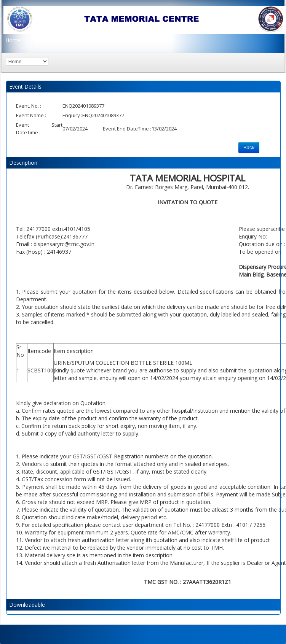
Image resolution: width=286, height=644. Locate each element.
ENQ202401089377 (83, 106)
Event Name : (31, 115)
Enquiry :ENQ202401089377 (93, 115)
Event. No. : (29, 106)
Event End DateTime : (127, 129)
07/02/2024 (75, 129)
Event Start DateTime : (39, 129)
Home (13, 40)
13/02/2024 (164, 129)
